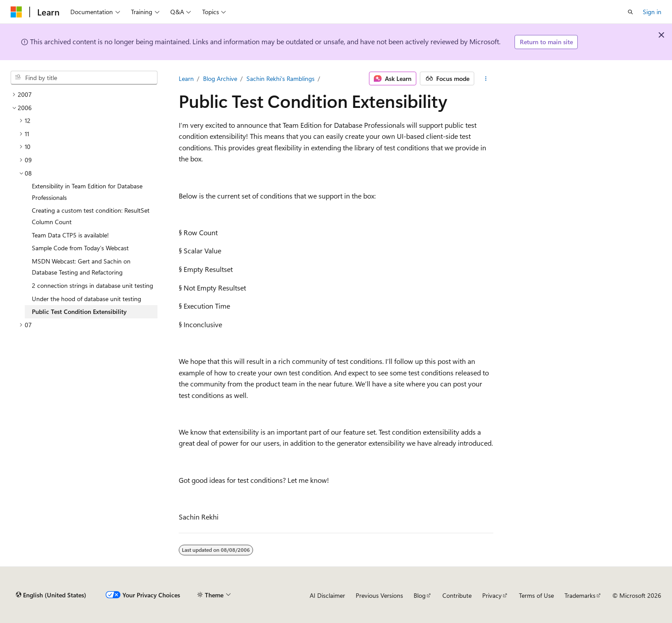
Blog (420, 595)
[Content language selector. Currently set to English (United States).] (51, 595)
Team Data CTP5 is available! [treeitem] (70, 235)
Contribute (457, 595)
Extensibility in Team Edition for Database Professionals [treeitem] (87, 192)
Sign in (652, 12)
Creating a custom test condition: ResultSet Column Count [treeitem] (91, 216)
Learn (186, 78)
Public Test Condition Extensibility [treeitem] (79, 311)
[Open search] (630, 12)
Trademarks (580, 595)
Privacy (492, 595)
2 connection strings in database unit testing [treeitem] (92, 285)
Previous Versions (379, 595)
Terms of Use (536, 595)
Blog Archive (220, 78)
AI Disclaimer (327, 595)
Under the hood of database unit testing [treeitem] (86, 299)
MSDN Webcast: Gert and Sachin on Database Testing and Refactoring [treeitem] (81, 267)
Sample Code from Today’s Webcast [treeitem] (80, 248)
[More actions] (486, 79)
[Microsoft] (16, 12)
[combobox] (84, 78)
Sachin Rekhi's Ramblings (280, 78)
